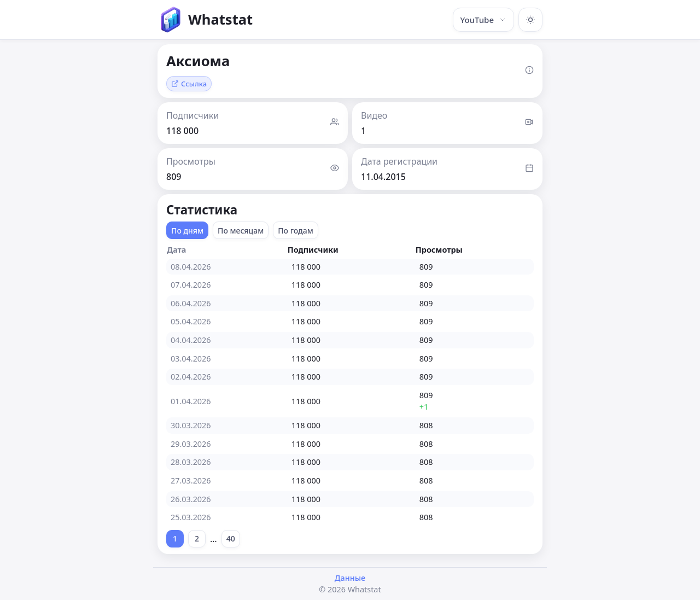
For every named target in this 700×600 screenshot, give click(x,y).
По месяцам (241, 231)
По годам (296, 231)
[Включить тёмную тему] (530, 20)
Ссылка (189, 84)
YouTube (483, 20)
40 (231, 538)
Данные (350, 578)
